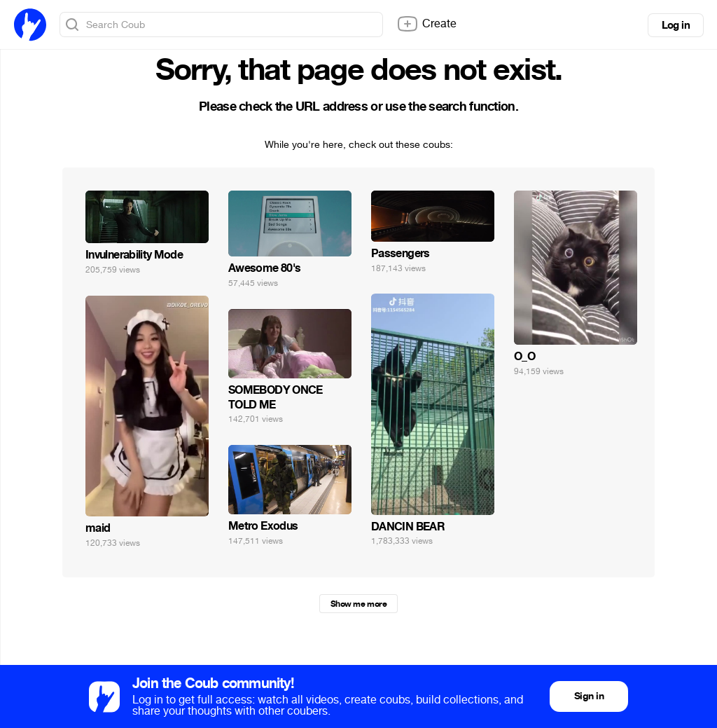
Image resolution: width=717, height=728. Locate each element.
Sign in (589, 696)
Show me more (358, 604)
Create (426, 24)
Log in (676, 25)
